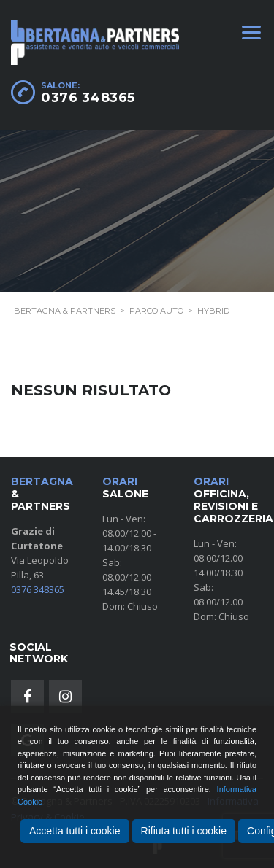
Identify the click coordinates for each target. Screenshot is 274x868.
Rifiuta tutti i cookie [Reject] (184, 831)
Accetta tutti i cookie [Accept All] (75, 831)
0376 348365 (88, 98)
